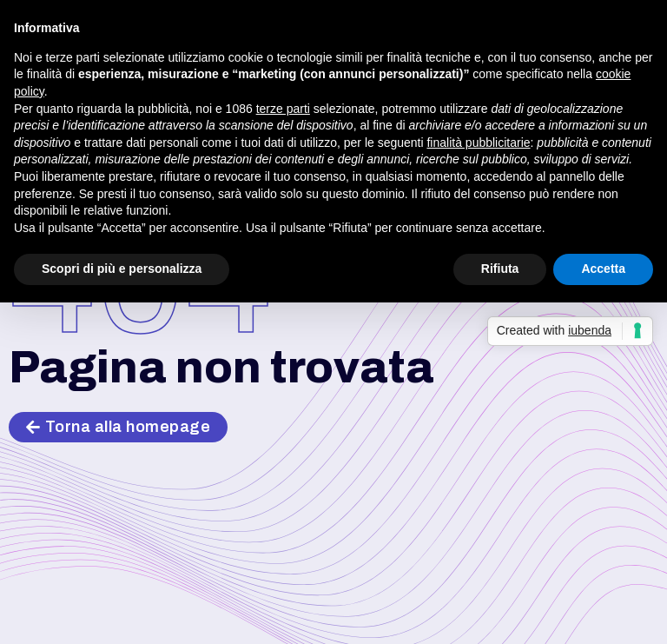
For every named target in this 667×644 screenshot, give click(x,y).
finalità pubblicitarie (478, 143)
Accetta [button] (603, 269)
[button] (118, 427)
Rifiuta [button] (500, 269)
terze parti (283, 109)
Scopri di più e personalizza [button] (122, 269)
